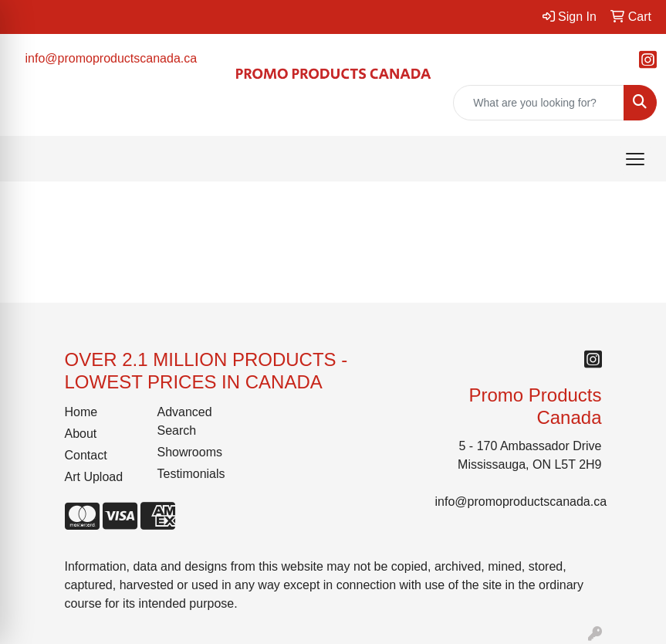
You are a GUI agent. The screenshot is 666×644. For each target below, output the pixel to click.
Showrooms (190, 452)
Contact (86, 455)
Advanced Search (185, 421)
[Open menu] (635, 159)
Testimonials (191, 474)
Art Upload (94, 477)
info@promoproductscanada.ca (112, 58)
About (81, 434)
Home (81, 412)
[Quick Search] (539, 103)
